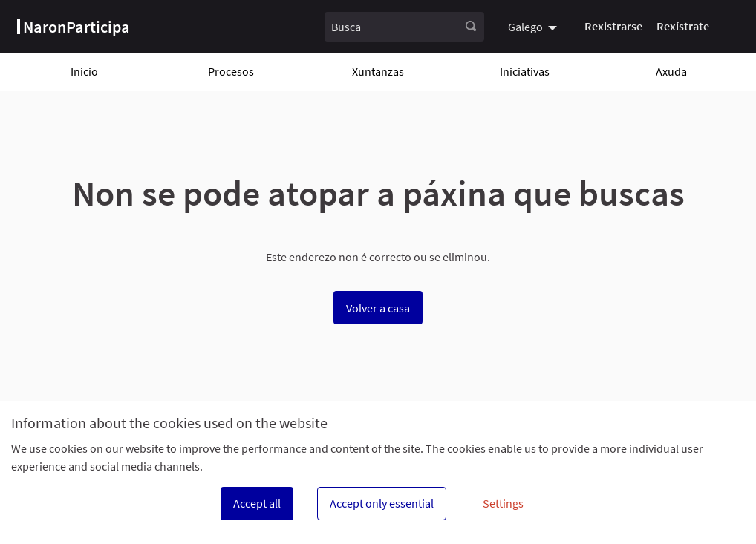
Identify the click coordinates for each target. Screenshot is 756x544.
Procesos (231, 71)
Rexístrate (683, 26)
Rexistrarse (613, 26)
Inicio (84, 71)
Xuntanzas (378, 71)
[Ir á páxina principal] (74, 27)
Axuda (671, 71)
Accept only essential (382, 503)
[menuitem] (534, 27)
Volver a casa (378, 308)
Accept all (257, 503)
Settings (503, 503)
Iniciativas (525, 71)
